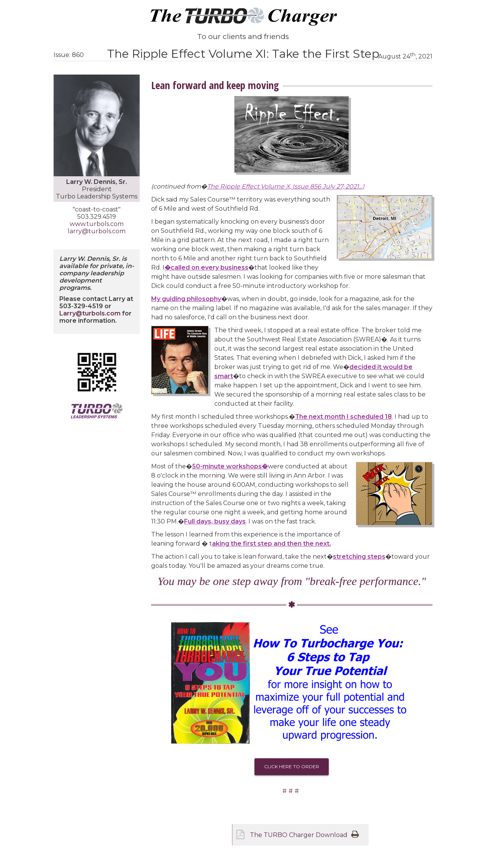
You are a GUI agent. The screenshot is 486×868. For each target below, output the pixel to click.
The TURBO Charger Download (299, 835)
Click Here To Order (292, 766)
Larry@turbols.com (90, 313)
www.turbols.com (97, 224)
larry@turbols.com (97, 231)
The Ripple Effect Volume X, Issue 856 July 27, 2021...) (286, 186)
